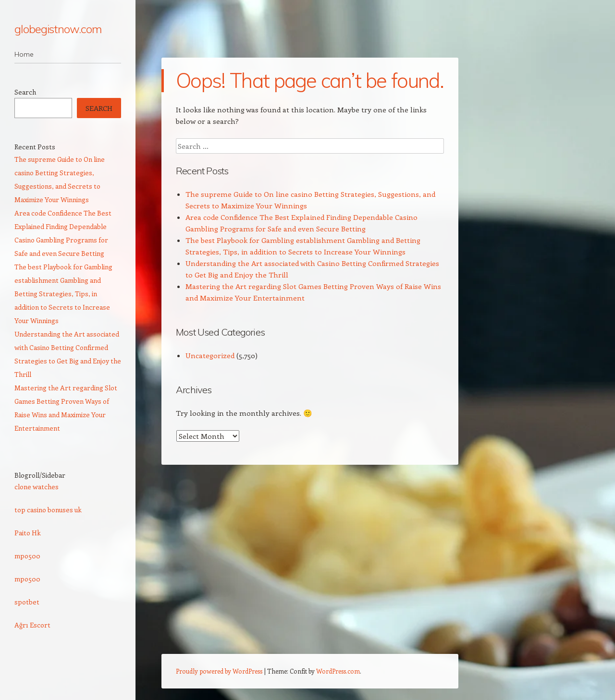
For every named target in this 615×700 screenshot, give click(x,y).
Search (25, 92)
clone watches (37, 487)
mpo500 (27, 556)
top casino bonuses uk (48, 510)
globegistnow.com (58, 29)
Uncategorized (210, 355)
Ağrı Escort (32, 625)
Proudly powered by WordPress (219, 671)
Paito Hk (28, 533)
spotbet (27, 602)
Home (24, 54)
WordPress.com (338, 671)
